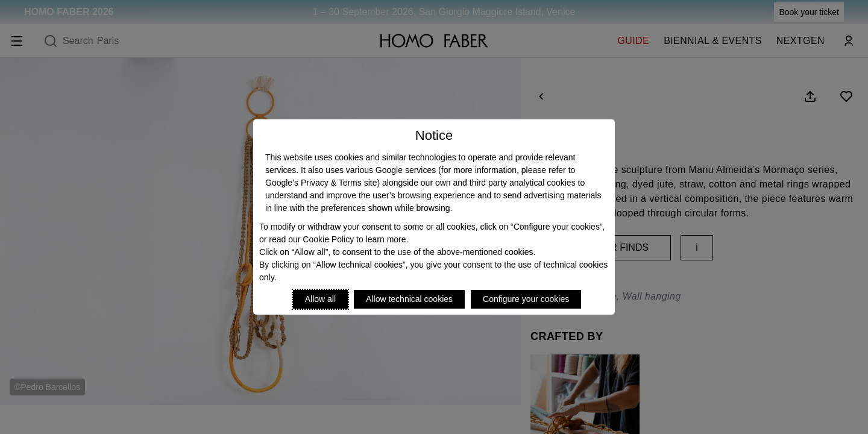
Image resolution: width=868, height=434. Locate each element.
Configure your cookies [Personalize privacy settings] (526, 299)
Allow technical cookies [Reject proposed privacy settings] (409, 299)
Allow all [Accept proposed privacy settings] (320, 299)
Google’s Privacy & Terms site (321, 183)
